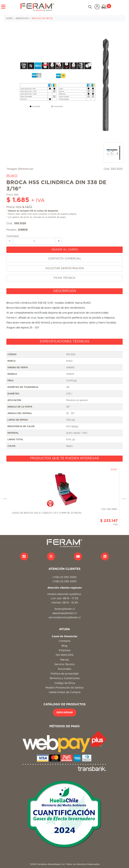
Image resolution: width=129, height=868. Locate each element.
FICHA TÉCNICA (64, 278)
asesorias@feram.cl (64, 613)
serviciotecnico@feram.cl (65, 617)
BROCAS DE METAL (42, 18)
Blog (64, 646)
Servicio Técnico (64, 664)
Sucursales (65, 669)
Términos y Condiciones (64, 678)
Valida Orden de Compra (64, 692)
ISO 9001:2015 (65, 655)
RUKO (12, 176)
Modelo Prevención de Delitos (64, 688)
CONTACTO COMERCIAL (65, 259)
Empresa (65, 650)
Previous (4, 497)
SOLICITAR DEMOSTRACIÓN (65, 268)
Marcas (64, 660)
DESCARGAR (65, 713)
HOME (9, 18)
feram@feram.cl (65, 609)
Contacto (65, 641)
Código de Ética (65, 683)
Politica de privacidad (65, 674)
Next (122, 497)
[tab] (64, 291)
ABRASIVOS (22, 18)
